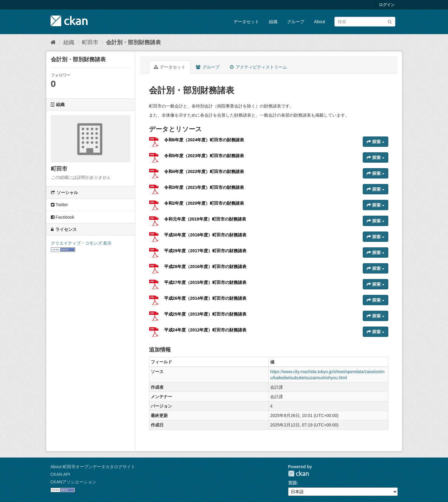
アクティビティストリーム (258, 67)
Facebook (63, 217)
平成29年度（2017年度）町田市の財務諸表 (205, 251)
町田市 (90, 42)
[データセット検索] (365, 22)
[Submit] (390, 21)
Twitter (60, 205)
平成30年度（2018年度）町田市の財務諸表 (205, 235)
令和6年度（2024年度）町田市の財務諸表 (204, 140)
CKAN (298, 474)
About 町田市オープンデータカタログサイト (93, 467)
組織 (273, 22)
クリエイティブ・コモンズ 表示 (81, 243)
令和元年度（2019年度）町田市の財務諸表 (205, 219)
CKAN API (60, 474)
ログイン (387, 5)
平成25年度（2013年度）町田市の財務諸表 (205, 314)
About (320, 22)
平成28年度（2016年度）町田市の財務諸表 (205, 267)
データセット (246, 22)
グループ (296, 22)
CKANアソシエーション (74, 482)
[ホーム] (53, 42)
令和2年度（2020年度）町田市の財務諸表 (204, 203)
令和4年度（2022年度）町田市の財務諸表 (204, 171)
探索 (376, 142)
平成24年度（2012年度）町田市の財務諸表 (205, 330)
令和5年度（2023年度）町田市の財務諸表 (204, 156)
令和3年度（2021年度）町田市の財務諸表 (204, 187)
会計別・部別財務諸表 (133, 42)
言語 (292, 483)
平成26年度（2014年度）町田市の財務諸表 (205, 298)
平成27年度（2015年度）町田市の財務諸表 (205, 282)
